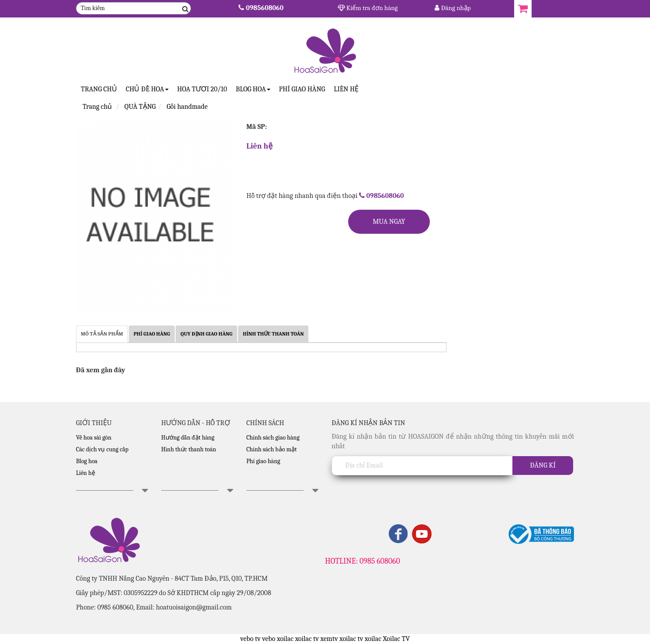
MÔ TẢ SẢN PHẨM (102, 334)
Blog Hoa (253, 89)
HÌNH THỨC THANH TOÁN (273, 334)
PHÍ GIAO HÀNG (152, 334)
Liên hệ (346, 89)
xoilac (285, 639)
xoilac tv (307, 639)
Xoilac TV (396, 639)
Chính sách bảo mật (271, 449)
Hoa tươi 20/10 (202, 89)
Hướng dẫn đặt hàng (188, 438)
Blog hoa (87, 461)
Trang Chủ (99, 89)
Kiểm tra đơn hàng (368, 8)
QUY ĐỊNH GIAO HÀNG (206, 334)
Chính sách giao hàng (273, 438)
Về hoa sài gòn (94, 438)
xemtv (329, 639)
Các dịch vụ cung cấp (102, 449)
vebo (269, 639)
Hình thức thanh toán (189, 449)
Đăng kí (543, 465)
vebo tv (251, 639)
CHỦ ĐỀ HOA (147, 89)
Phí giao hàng (302, 89)
